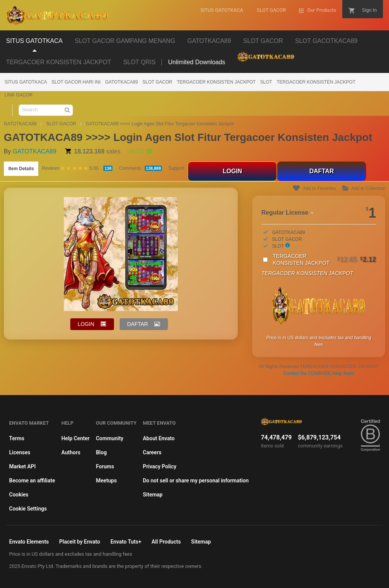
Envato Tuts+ (126, 542)
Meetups (106, 481)
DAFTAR (322, 171)
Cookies (19, 495)
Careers (152, 452)
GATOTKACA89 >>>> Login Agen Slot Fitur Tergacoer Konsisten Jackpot (160, 124)
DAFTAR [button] (138, 324)
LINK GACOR (19, 95)
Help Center (76, 438)
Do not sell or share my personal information (196, 481)
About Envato (159, 438)
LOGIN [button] (86, 324)
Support (176, 168)
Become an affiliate (32, 481)
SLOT (266, 82)
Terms (17, 438)
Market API (22, 466)
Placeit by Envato (80, 542)
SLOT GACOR (157, 82)
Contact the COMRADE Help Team (319, 373)
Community (109, 438)
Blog (101, 452)
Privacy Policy (160, 466)
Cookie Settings (28, 509)
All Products (166, 542)
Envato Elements (29, 542)
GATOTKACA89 (122, 82)
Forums (105, 466)
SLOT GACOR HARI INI (76, 82)
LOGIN (232, 171)
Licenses (20, 452)
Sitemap (153, 495)
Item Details (21, 169)
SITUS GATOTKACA (26, 82)
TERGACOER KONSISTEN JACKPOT (216, 82)
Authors (71, 452)
